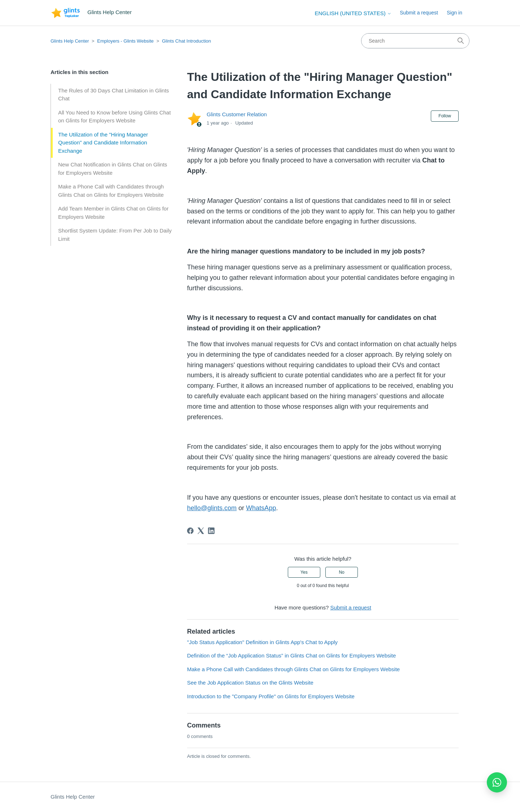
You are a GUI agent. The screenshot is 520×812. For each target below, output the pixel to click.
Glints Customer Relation (237, 114)
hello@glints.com (212, 508)
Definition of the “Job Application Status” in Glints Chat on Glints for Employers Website (291, 655)
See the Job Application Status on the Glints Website (250, 683)
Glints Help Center (70, 41)
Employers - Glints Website (125, 41)
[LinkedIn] (211, 531)
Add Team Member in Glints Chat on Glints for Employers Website (113, 213)
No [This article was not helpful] (341, 572)
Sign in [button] (454, 13)
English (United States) (353, 13)
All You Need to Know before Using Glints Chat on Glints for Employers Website (114, 117)
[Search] (415, 41)
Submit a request (419, 13)
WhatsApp (261, 508)
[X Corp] (201, 531)
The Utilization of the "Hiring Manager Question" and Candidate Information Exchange (103, 143)
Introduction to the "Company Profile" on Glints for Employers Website (271, 696)
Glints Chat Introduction (186, 41)
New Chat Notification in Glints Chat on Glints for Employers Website (113, 169)
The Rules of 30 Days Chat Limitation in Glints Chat (114, 95)
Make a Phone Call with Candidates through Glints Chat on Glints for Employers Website (111, 191)
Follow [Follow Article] (445, 116)
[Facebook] (190, 531)
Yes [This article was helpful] (304, 572)
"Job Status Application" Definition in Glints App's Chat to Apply (262, 642)
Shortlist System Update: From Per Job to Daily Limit (115, 235)
